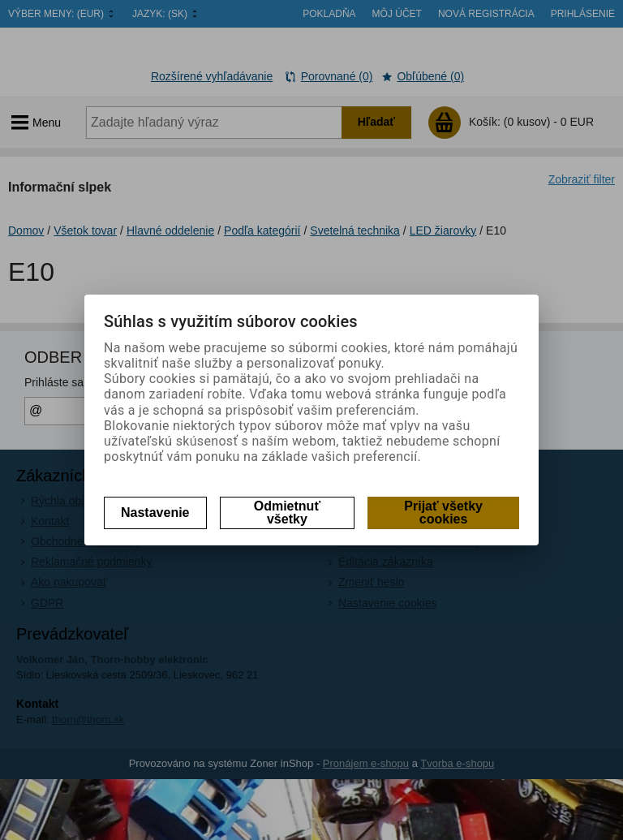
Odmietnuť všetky (287, 513)
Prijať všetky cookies (443, 513)
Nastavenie (155, 513)
